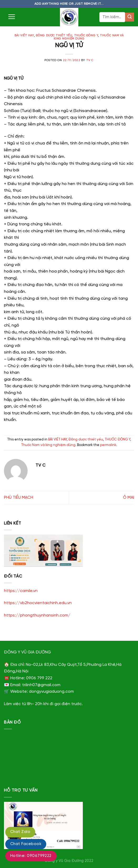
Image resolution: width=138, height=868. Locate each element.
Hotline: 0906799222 (31, 856)
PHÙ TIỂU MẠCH (19, 498)
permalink (108, 445)
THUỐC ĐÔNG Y (86, 36)
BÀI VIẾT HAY (24, 36)
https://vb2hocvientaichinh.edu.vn (38, 603)
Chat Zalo (20, 832)
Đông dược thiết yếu (54, 36)
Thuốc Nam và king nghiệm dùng (48, 445)
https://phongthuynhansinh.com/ (37, 615)
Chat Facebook (26, 844)
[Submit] (130, 17)
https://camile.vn (21, 591)
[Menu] (12, 17)
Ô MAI (129, 498)
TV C (90, 60)
